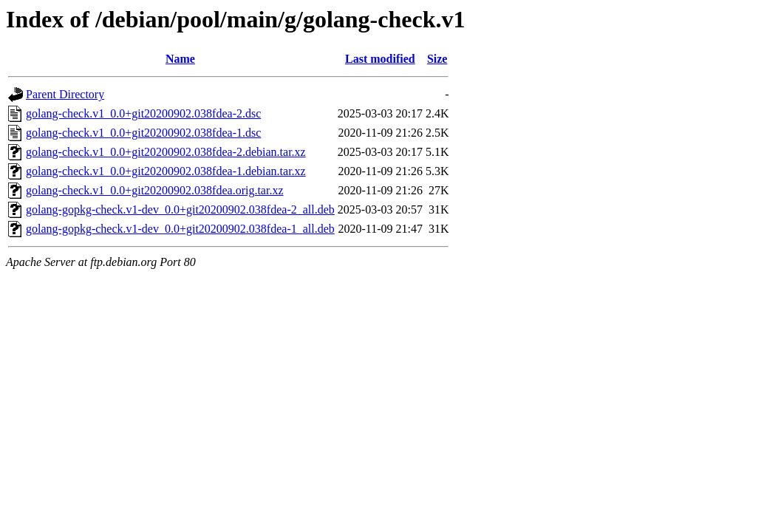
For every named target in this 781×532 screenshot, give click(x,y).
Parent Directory (65, 94)
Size (437, 59)
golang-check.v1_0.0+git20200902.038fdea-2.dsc (143, 113)
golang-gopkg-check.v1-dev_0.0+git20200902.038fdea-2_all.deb (180, 209)
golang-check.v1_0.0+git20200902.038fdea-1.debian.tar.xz (166, 171)
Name (180, 59)
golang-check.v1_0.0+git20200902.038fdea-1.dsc (143, 133)
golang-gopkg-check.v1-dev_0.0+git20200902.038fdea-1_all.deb (180, 229)
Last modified (380, 59)
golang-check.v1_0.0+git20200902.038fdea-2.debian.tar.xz (166, 152)
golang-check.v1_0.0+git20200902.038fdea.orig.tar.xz (155, 190)
